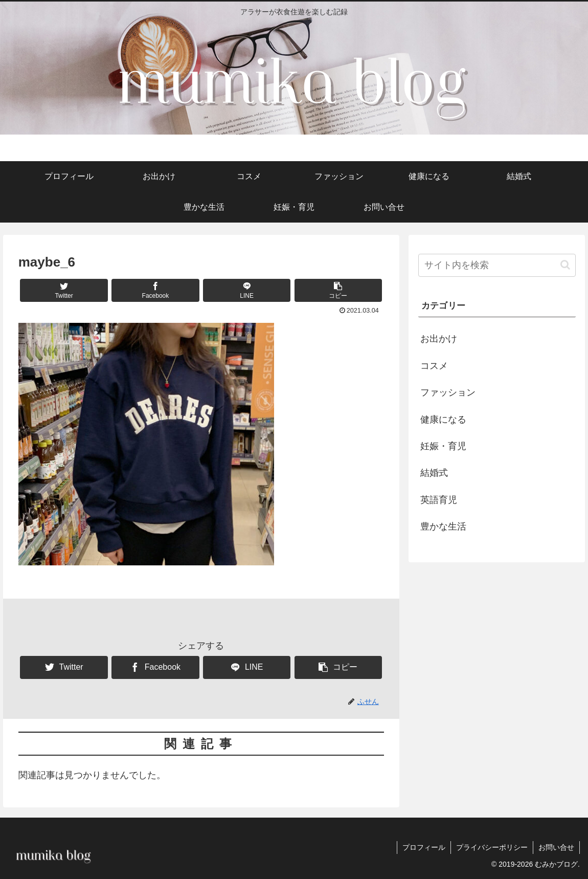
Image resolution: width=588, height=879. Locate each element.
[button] (338, 290)
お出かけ (439, 339)
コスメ (434, 366)
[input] (497, 265)
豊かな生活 (443, 526)
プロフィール (424, 847)
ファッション (448, 392)
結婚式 (434, 473)
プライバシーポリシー (492, 847)
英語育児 (439, 500)
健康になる (443, 420)
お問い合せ (556, 847)
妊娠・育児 (443, 446)
